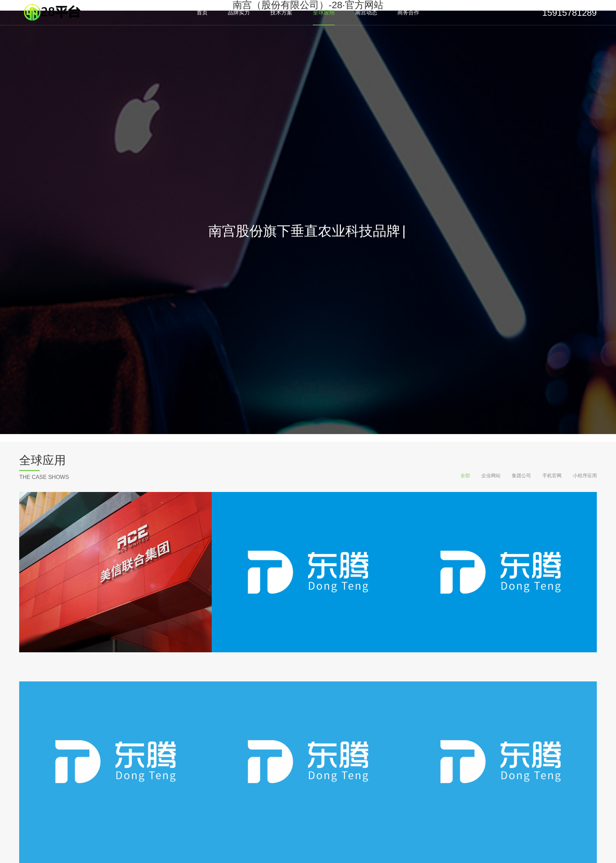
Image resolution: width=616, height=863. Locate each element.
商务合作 (408, 13)
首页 (202, 13)
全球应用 (324, 13)
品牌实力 (239, 13)
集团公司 (521, 476)
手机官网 (552, 476)
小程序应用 (585, 476)
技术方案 (281, 13)
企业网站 (491, 476)
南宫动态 (366, 13)
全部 (465, 476)
